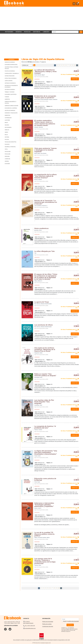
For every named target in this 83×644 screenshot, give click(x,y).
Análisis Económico (10, 62)
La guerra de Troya (42, 302)
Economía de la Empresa (11, 108)
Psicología (8, 154)
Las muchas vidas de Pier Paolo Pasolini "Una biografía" (44, 402)
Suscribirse (70, 625)
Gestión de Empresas (10, 110)
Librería (46, 32)
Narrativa (7, 99)
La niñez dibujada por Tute (44, 251)
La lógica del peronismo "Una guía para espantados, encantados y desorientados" (46, 452)
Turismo (7, 97)
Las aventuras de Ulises (43, 325)
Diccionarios (8, 127)
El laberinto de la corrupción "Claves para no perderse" (45, 97)
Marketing (7, 115)
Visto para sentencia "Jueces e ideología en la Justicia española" (45, 150)
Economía (7, 164)
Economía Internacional (11, 65)
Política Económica (10, 71)
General (7, 161)
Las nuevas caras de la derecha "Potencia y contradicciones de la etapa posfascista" (45, 561)
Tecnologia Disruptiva (10, 142)
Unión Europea (9, 81)
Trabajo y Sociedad (10, 92)
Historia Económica (10, 90)
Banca (6, 123)
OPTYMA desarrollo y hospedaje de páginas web (41, 643)
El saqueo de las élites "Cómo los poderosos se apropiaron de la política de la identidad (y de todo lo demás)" (46, 277)
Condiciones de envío (48, 626)
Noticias (27, 32)
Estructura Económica (11, 78)
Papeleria (7, 156)
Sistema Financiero (10, 76)
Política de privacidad (48, 622)
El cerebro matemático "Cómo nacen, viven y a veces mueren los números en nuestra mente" (45, 123)
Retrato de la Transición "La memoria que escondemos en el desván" (46, 202)
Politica (7, 139)
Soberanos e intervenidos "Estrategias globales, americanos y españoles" (44, 505)
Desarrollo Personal (10, 147)
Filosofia (7, 144)
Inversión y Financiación (11, 113)
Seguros (7, 125)
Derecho (7, 130)
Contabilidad (8, 118)
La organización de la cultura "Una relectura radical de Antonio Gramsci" (45, 176)
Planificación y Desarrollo (12, 73)
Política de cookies (47, 624)
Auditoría (7, 120)
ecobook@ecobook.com (29, 628)
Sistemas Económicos (10, 83)
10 (75, 65)
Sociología (8, 152)
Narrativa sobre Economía (11, 106)
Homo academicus (41, 228)
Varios (6, 132)
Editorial (37, 32)
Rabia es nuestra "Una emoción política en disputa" (45, 375)
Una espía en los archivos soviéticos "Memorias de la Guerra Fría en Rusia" (45, 349)
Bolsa (6, 135)
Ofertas (19, 32)
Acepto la (71, 621)
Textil (6, 149)
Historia (7, 137)
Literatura (7, 159)
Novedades (9, 32)
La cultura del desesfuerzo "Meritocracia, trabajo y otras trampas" (45, 71)
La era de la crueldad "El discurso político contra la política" (44, 534)
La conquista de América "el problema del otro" (45, 427)
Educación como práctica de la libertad (45, 479)
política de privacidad (73, 621)
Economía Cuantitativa (11, 94)
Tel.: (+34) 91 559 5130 (29, 626)
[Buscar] (65, 32)
